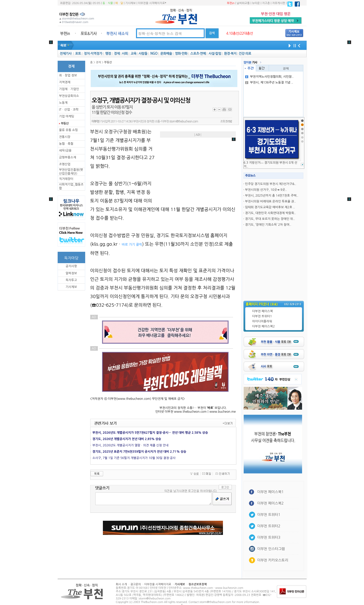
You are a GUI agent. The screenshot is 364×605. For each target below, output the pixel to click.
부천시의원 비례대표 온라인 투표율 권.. (270, 201)
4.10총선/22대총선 (240, 33)
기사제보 (131, 3)
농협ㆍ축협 (66, 144)
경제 (117, 54)
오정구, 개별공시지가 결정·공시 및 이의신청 (141, 100)
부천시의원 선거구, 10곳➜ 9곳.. (266, 190)
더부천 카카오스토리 (273, 560)
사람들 (143, 54)
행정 (108, 54)
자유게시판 (279, 3)
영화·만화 (181, 54)
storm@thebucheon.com (184, 121)
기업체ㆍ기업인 (69, 89)
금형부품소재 (68, 157)
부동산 (65, 123)
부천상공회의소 (69, 96)
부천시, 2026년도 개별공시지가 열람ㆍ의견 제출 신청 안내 (131, 445)
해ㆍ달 (119, 3)
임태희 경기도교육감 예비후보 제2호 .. (270, 207)
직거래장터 (66, 179)
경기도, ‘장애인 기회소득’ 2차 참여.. (268, 225)
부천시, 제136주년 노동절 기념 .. (269, 82)
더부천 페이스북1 (271, 492)
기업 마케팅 (67, 116)
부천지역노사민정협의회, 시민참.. (269, 77)
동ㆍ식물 (108, 3)
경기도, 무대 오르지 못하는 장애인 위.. (270, 219)
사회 (125, 54)
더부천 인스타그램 (271, 549)
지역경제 (65, 82)
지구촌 (266, 3)
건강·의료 (245, 54)
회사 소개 (121, 584)
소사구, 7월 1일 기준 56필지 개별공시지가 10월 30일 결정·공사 (134, 458)
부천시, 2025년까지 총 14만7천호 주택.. (272, 196)
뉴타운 (256, 3)
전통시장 (65, 137)
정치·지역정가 (93, 54)
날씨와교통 (243, 3)
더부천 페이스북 (263, 311)
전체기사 (65, 54)
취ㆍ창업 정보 (68, 75)
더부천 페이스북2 (264, 326)
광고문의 (136, 584)
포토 (78, 54)
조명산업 (65, 164)
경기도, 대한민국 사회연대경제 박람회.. (270, 213)
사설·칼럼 (215, 54)
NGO (154, 54)
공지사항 (71, 266)
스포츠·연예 (198, 54)
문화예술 (166, 54)
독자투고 (71, 280)
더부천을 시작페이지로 (152, 3)
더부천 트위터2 (269, 526)
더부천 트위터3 (269, 537)
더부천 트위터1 (262, 316)
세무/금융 (65, 151)
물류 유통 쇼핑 (69, 130)
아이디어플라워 (262, 321)
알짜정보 (71, 273)
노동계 (63, 103)
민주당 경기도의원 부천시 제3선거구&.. (271, 184)
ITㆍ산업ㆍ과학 (69, 110)
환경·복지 (230, 54)
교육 (134, 54)
